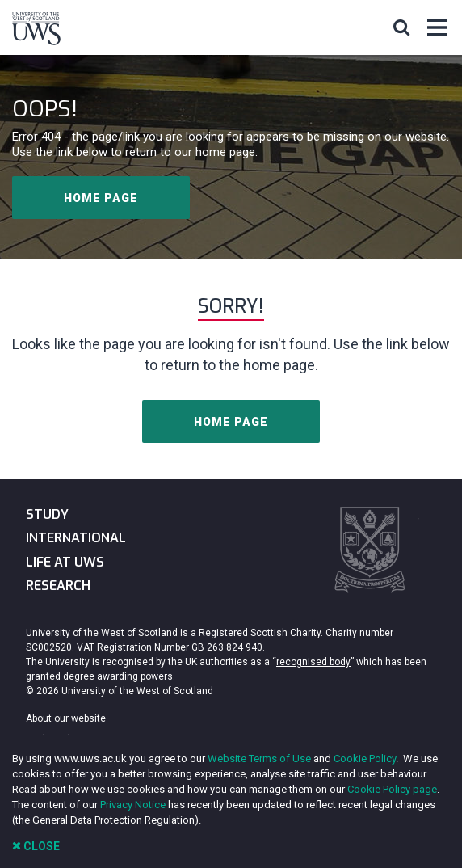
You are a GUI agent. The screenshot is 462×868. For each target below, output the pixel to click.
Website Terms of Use (259, 758)
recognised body (313, 662)
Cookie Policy (365, 758)
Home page (101, 198)
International (76, 538)
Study (47, 514)
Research (58, 586)
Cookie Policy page (392, 789)
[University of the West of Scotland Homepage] (36, 32)
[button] (401, 27)
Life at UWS (65, 562)
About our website (66, 718)
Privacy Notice (133, 805)
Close (36, 846)
